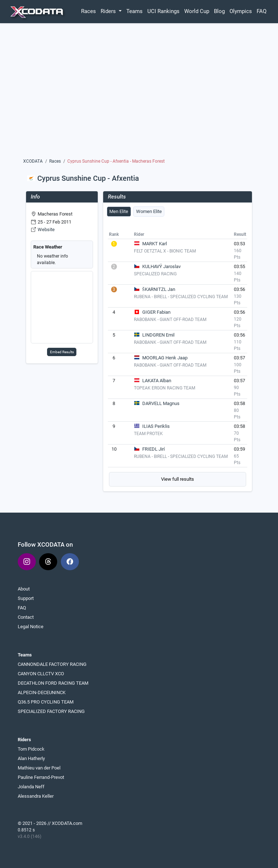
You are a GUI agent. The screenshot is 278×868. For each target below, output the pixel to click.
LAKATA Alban (157, 381)
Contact (26, 617)
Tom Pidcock (31, 749)
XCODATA (33, 161)
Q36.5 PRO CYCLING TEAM (46, 702)
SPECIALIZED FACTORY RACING (51, 711)
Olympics (241, 11)
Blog (219, 11)
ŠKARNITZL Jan (159, 289)
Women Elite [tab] (149, 211)
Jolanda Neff (31, 787)
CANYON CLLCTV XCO (41, 674)
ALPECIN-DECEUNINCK (42, 692)
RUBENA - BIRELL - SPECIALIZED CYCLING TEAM (181, 297)
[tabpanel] (178, 358)
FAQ (262, 11)
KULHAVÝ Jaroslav (161, 266)
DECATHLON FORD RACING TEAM (53, 683)
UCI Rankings (163, 11)
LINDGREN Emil (158, 335)
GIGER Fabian (156, 312)
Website (46, 229)
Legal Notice (31, 627)
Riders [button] (109, 11)
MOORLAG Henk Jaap (165, 358)
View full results (178, 479)
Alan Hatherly (31, 758)
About (24, 589)
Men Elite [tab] (119, 211)
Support (26, 598)
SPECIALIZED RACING (155, 274)
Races (89, 11)
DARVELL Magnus (161, 403)
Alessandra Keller (36, 796)
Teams (134, 11)
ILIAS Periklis (156, 426)
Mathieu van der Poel (39, 768)
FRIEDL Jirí (153, 449)
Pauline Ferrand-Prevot (41, 777)
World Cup (197, 11)
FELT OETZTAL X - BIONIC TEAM (165, 251)
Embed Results (62, 352)
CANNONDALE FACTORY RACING (52, 664)
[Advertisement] (139, 93)
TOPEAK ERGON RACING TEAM (165, 388)
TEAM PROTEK (148, 434)
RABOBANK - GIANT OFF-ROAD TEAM (170, 320)
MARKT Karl (155, 244)
